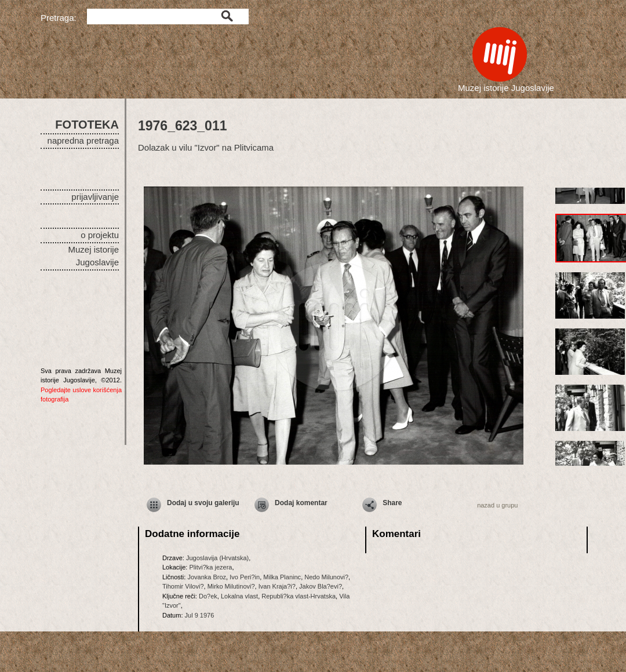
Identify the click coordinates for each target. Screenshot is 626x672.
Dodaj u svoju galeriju (203, 503)
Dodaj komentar (301, 503)
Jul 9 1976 (200, 615)
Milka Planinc (282, 577)
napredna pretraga (83, 140)
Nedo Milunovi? (326, 577)
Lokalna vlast (239, 596)
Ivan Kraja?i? (277, 586)
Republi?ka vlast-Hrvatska (299, 596)
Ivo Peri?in (245, 577)
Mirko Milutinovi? (231, 586)
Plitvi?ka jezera (210, 567)
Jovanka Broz (207, 577)
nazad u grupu (497, 505)
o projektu (100, 235)
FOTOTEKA (87, 125)
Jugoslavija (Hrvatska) (217, 558)
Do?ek (208, 596)
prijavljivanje (95, 197)
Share (392, 503)
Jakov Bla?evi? (321, 586)
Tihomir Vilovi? (183, 586)
